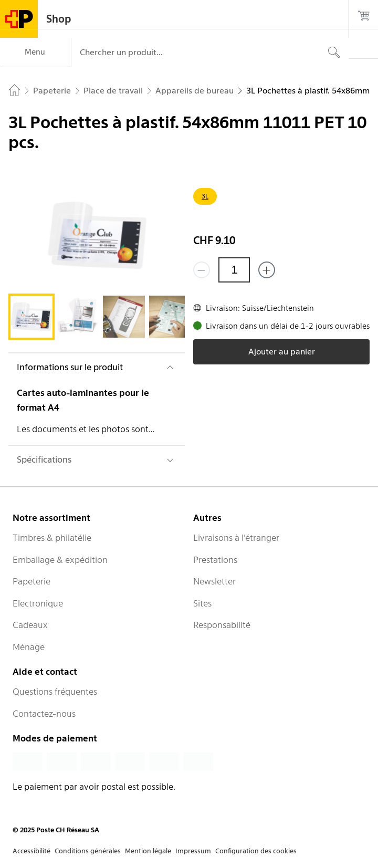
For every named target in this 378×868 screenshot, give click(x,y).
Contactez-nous (44, 714)
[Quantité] (234, 270)
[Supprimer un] (202, 270)
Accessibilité (31, 851)
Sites (202, 603)
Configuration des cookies (256, 851)
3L (205, 196)
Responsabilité (222, 625)
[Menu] (35, 53)
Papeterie (31, 581)
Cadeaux (30, 625)
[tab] (31, 317)
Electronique (38, 603)
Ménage (29, 647)
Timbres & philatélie (52, 538)
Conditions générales (88, 851)
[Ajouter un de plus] (267, 270)
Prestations (215, 560)
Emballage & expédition (60, 560)
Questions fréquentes (55, 692)
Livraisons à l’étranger (236, 538)
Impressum (193, 851)
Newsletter (214, 581)
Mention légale (148, 851)
